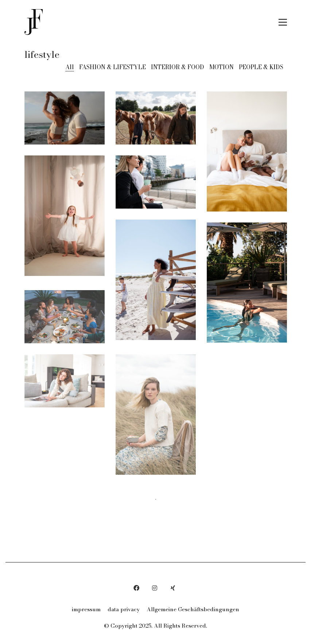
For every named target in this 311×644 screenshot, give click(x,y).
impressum (86, 609)
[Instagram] (155, 588)
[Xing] (173, 588)
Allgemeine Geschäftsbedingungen (193, 609)
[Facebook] (136, 588)
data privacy (124, 609)
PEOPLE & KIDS (261, 67)
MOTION (221, 67)
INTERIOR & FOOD (178, 67)
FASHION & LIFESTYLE (112, 67)
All (70, 67)
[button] (283, 22)
